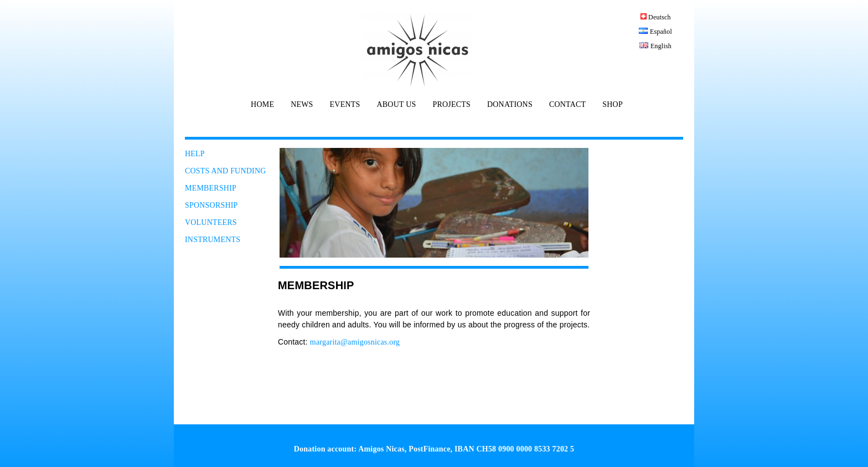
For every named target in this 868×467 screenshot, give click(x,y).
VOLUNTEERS (211, 222)
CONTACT (567, 105)
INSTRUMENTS (213, 240)
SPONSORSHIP (211, 205)
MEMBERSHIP (211, 188)
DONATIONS (510, 105)
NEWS (302, 105)
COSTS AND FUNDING (226, 171)
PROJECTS (451, 105)
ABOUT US (396, 105)
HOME (262, 105)
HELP (195, 154)
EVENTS (345, 105)
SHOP (613, 105)
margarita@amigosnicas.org (355, 342)
